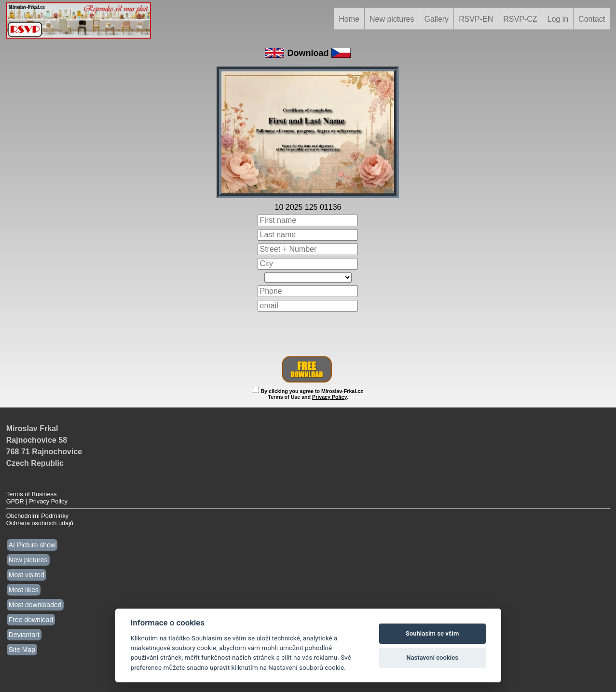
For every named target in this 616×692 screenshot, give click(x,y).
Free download (31, 620)
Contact (592, 19)
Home (349, 19)
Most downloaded (35, 605)
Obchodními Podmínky (37, 516)
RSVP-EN (476, 19)
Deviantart (24, 635)
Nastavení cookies (432, 658)
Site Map (22, 650)
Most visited (27, 575)
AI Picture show (32, 545)
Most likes (24, 590)
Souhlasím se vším (432, 633)
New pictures (392, 19)
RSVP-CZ (520, 19)
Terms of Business (32, 494)
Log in (558, 19)
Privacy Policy (329, 397)
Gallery (436, 19)
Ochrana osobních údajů (40, 523)
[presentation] (308, 333)
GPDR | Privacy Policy (37, 501)
